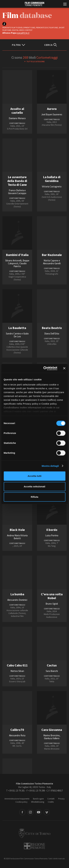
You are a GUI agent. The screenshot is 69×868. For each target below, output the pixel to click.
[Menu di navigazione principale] (65, 4)
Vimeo (47, 812)
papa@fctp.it (23, 33)
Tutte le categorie (36, 61)
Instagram (30, 812)
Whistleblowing (38, 802)
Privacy (61, 799)
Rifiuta (34, 497)
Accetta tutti (34, 476)
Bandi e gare (38, 799)
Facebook (22, 812)
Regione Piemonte (34, 846)
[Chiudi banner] (64, 368)
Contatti (51, 799)
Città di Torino (35, 833)
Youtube (39, 812)
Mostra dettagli (50, 466)
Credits (51, 802)
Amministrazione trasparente (17, 799)
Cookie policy (21, 802)
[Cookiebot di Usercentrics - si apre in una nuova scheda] (44, 368)
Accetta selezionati (34, 486)
